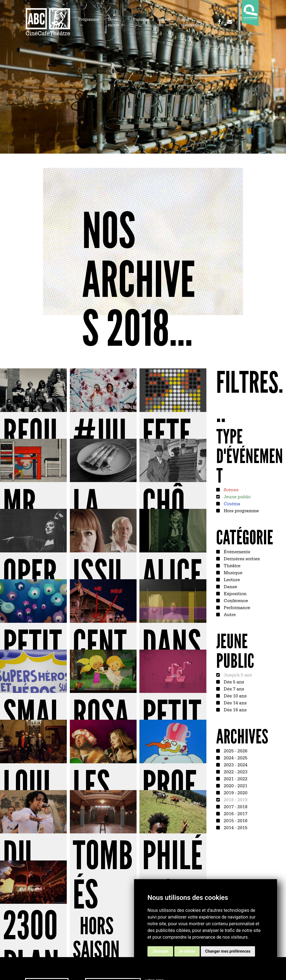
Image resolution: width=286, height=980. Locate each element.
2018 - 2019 (235, 799)
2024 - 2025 (235, 757)
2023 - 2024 (235, 764)
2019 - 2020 (235, 792)
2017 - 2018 (235, 806)
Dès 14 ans (235, 702)
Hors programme (241, 510)
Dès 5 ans (233, 681)
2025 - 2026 (235, 750)
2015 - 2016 (235, 820)
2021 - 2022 (235, 778)
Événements (236, 551)
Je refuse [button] (187, 951)
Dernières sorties (241, 558)
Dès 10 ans (235, 695)
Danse (230, 586)
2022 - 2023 (235, 771)
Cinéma (231, 503)
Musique (233, 572)
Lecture (231, 579)
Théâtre (232, 565)
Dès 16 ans (235, 709)
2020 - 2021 (235, 785)
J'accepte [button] (160, 951)
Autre (229, 614)
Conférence (235, 600)
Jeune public (237, 496)
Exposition (235, 593)
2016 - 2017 (235, 813)
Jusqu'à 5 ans (237, 674)
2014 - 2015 (235, 827)
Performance (236, 607)
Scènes (231, 489)
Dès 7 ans (233, 688)
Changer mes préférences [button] (228, 951)
